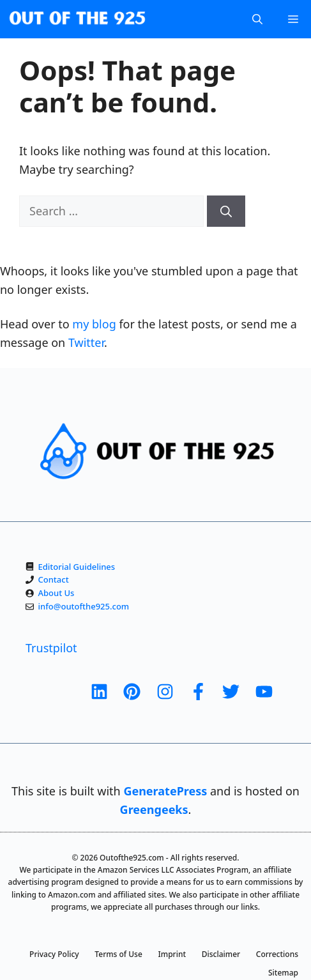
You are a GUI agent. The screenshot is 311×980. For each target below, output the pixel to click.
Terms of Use (118, 954)
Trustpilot (51, 648)
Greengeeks (154, 809)
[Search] (226, 211)
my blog (94, 324)
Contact (54, 579)
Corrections (277, 954)
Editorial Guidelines (77, 567)
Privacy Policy (54, 954)
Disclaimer (221, 954)
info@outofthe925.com (84, 606)
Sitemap (283, 973)
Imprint (172, 954)
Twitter (86, 342)
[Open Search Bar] (257, 19)
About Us (57, 593)
